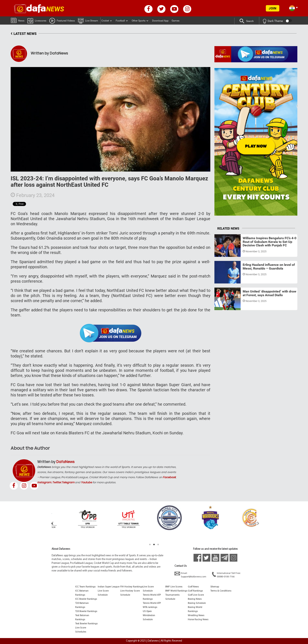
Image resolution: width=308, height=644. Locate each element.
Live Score (81, 628)
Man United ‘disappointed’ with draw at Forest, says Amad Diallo (269, 293)
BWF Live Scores (174, 587)
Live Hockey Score (130, 591)
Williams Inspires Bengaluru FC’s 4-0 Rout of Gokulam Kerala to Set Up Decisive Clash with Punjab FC (269, 242)
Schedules (81, 632)
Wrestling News (196, 616)
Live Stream (88, 20)
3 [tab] (158, 545)
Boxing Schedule (197, 603)
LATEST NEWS (24, 34)
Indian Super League (109, 587)
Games (176, 21)
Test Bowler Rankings (86, 624)
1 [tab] (150, 545)
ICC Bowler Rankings (86, 599)
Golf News (193, 587)
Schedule (103, 595)
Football (120, 21)
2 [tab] (154, 545)
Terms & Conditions (221, 591)
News (18, 20)
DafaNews (65, 462)
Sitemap (215, 587)
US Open (147, 611)
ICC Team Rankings (85, 587)
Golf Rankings (195, 591)
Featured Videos (62, 20)
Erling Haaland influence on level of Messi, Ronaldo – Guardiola (269, 267)
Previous (50, 523)
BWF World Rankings (176, 591)
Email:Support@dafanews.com (190, 575)
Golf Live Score (196, 595)
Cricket (105, 21)
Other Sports (139, 21)
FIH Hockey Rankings (131, 587)
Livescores (37, 20)
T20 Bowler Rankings (86, 611)
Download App (160, 21)
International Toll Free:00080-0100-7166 (226, 575)
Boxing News (195, 599)
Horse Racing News (198, 620)
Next (258, 523)
